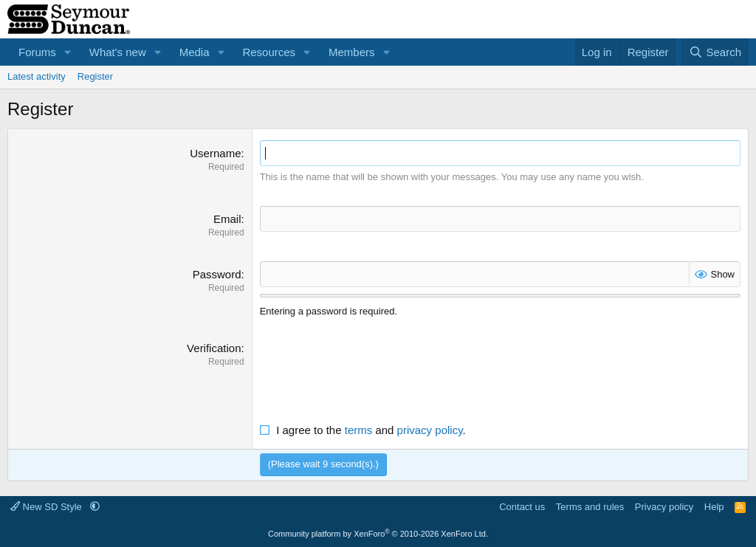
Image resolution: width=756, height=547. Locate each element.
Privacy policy (664, 507)
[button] (68, 52)
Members (352, 52)
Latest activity (37, 76)
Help (714, 507)
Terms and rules (590, 507)
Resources (269, 52)
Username (215, 153)
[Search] (715, 52)
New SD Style (47, 507)
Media (195, 52)
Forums (37, 52)
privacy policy (430, 430)
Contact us (522, 507)
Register (95, 76)
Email (227, 219)
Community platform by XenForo (378, 534)
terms (359, 430)
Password (217, 274)
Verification (214, 348)
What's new (118, 52)
